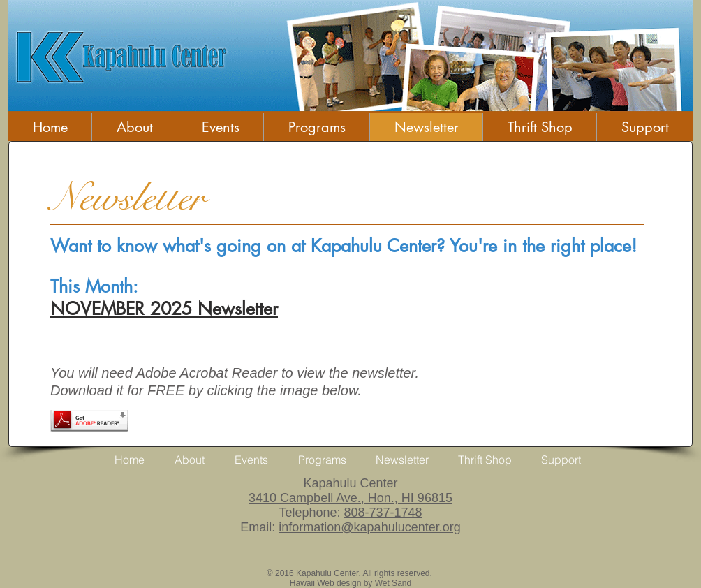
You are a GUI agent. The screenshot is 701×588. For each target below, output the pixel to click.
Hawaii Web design (326, 583)
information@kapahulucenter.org (369, 527)
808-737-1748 (383, 513)
